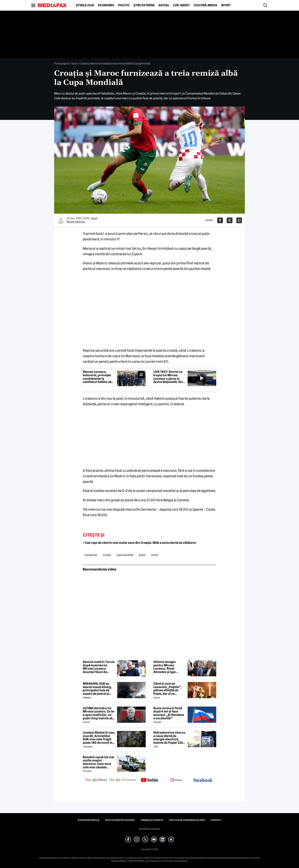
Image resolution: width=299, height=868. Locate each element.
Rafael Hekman (76, 222)
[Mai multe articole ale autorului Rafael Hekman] (61, 220)
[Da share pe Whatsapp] (239, 220)
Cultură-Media (205, 5)
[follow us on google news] (96, 780)
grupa (142, 555)
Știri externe (144, 5)
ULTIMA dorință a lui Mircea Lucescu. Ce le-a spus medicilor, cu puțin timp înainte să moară (99, 713)
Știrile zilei (85, 5)
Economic (106, 5)
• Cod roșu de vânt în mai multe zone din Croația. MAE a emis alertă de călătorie (139, 543)
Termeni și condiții (152, 820)
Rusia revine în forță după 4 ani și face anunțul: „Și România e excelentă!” (169, 713)
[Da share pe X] (230, 220)
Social (164, 5)
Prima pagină (62, 63)
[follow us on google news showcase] (123, 780)
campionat (91, 555)
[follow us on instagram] (176, 780)
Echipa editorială (89, 820)
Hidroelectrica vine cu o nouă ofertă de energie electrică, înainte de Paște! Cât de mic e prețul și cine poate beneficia (169, 738)
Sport (226, 5)
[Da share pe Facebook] (220, 220)
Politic (124, 5)
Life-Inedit (181, 5)
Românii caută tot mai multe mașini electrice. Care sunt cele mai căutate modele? (98, 762)
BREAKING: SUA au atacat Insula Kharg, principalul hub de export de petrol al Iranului (97, 689)
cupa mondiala (125, 555)
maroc (155, 555)
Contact (216, 820)
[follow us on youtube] (149, 780)
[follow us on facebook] (203, 780)
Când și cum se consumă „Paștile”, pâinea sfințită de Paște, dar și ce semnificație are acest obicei (169, 689)
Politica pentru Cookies (120, 820)
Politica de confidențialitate (187, 820)
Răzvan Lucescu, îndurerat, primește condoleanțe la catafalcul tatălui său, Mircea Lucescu (98, 377)
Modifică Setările (149, 829)
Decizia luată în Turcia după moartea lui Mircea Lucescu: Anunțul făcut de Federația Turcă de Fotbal (99, 667)
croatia (107, 555)
